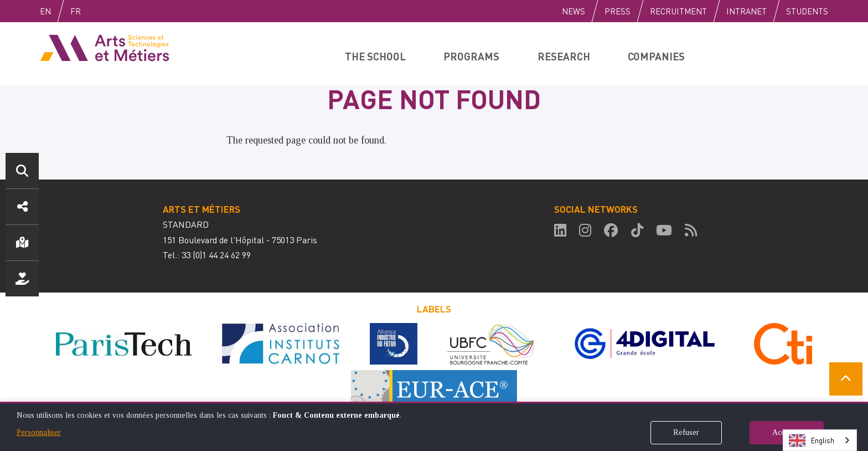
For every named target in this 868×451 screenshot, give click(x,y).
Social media (22, 207)
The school (378, 53)
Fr (99, 11)
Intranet (746, 11)
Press (618, 11)
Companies (660, 53)
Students (807, 11)
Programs (474, 53)
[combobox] (820, 440)
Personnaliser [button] (39, 432)
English (57, 11)
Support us (22, 279)
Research (567, 53)
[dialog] (434, 426)
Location (22, 243)
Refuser (686, 432)
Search (22, 171)
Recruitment (678, 11)
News (573, 11)
